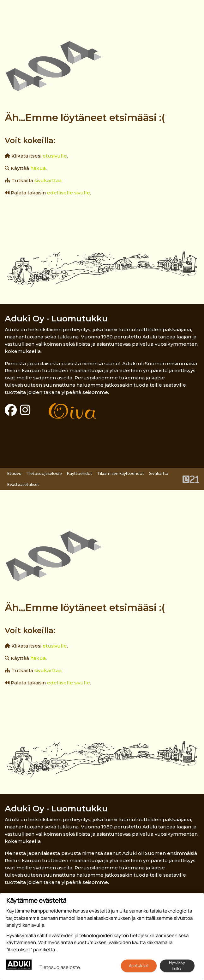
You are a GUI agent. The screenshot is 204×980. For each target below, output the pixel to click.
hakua (38, 168)
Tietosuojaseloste (44, 473)
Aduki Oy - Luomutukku (56, 318)
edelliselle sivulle (69, 193)
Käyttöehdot (80, 473)
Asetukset (139, 966)
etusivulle (55, 156)
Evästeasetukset (23, 484)
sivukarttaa (48, 180)
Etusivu (14, 473)
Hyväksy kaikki (177, 966)
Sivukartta (159, 473)
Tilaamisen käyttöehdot (121, 473)
